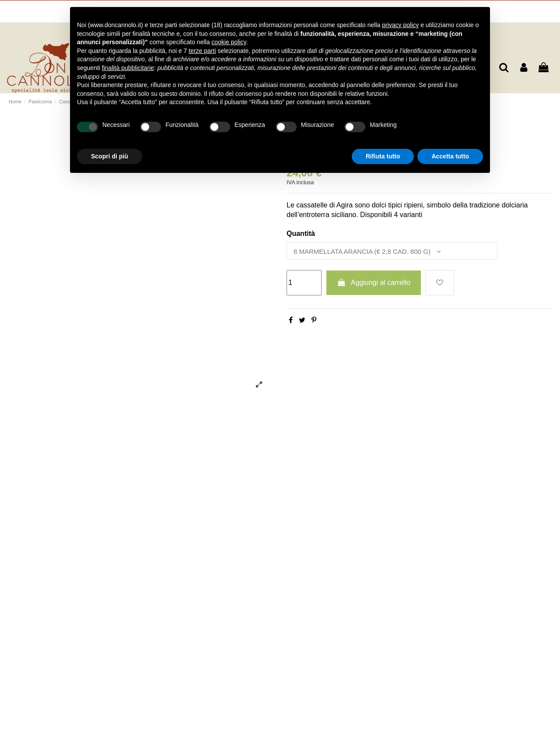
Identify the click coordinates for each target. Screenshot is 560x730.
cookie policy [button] (229, 42)
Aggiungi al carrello (374, 284)
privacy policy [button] (400, 25)
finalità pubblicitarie (128, 68)
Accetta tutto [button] (450, 156)
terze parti (202, 51)
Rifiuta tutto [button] (383, 156)
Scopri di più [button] (110, 156)
